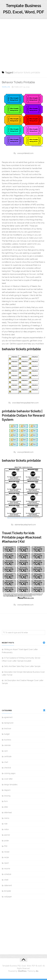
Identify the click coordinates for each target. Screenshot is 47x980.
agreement (8, 717)
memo (7, 818)
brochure (8, 729)
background (9, 723)
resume (7, 869)
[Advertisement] (23, 43)
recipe (6, 857)
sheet (6, 880)
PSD (6, 846)
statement (8, 885)
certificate (8, 756)
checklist (8, 768)
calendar (7, 745)
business (8, 740)
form (6, 801)
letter (6, 807)
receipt (7, 852)
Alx (37, 971)
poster (7, 841)
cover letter (8, 779)
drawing (7, 796)
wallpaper (8, 897)
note (6, 824)
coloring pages (10, 773)
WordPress (22, 971)
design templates (11, 785)
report (6, 863)
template (6, 87)
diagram (7, 790)
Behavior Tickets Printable (18, 82)
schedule (8, 874)
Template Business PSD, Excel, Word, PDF (24, 9)
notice (6, 829)
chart (6, 762)
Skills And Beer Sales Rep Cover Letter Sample (22, 666)
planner (7, 835)
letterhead (8, 813)
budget (7, 734)
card (6, 751)
